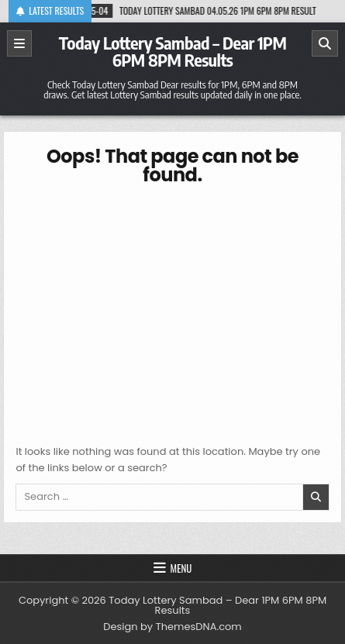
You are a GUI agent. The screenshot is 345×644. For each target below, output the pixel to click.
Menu (181, 568)
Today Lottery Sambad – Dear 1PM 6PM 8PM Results (173, 51)
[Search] (325, 43)
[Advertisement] (173, 312)
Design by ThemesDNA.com (172, 627)
